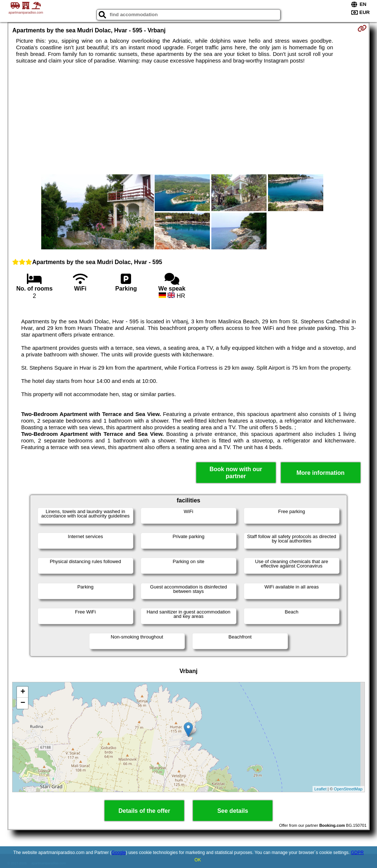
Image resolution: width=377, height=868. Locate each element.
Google (119, 853)
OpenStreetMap (348, 789)
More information (320, 473)
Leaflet (320, 789)
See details (233, 811)
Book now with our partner (236, 473)
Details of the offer (144, 811)
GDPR (357, 853)
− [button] (23, 703)
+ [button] (23, 692)
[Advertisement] (189, 119)
